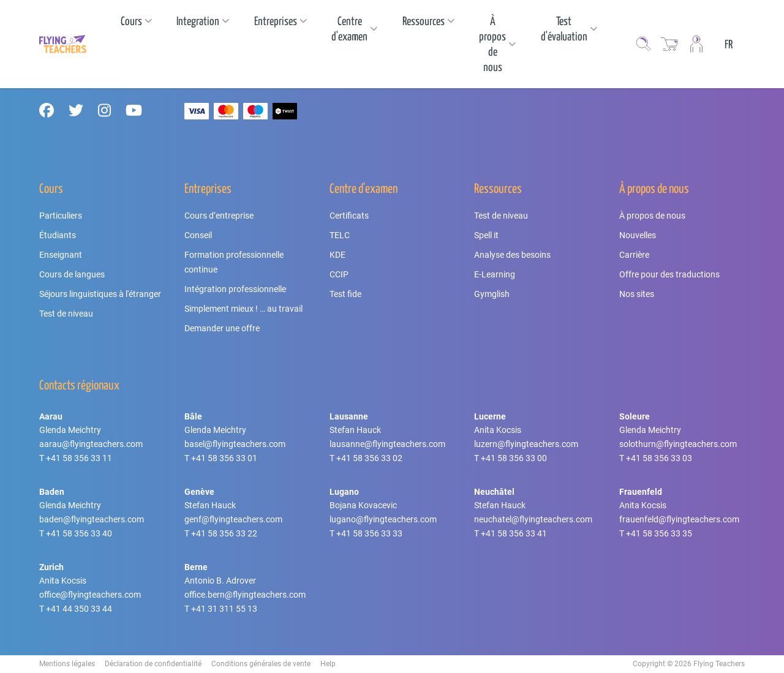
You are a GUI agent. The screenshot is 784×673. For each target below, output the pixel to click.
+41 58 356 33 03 (659, 458)
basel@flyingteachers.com (235, 444)
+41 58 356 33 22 (224, 533)
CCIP (339, 274)
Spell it (486, 235)
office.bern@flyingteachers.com (245, 595)
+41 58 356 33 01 (224, 458)
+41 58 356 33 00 (514, 458)
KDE (337, 255)
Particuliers (61, 216)
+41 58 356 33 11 (79, 458)
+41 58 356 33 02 (369, 458)
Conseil (198, 235)
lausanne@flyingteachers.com (387, 444)
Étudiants (58, 235)
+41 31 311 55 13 (224, 609)
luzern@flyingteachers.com (526, 444)
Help (328, 664)
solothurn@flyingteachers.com (678, 444)
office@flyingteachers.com (90, 595)
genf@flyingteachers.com (233, 519)
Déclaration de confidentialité (153, 664)
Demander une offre (222, 328)
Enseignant (61, 255)
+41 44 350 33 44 (79, 609)
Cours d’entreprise (219, 216)
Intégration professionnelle (235, 289)
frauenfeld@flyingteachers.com (679, 519)
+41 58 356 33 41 (514, 533)
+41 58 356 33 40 (79, 533)
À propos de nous (652, 216)
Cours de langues (72, 274)
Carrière (634, 255)
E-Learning (495, 274)
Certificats (349, 216)
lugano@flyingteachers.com (383, 519)
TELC (340, 235)
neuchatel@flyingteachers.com (533, 519)
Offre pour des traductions (669, 274)
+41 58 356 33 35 (659, 533)
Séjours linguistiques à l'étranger (100, 294)
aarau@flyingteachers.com (91, 444)
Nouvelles (638, 235)
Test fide (345, 294)
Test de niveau (66, 314)
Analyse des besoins (512, 255)
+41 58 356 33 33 (369, 533)
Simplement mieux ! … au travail (243, 309)
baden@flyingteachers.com (92, 519)
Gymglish (492, 294)
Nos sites (637, 294)
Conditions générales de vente (261, 664)
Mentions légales (67, 664)
